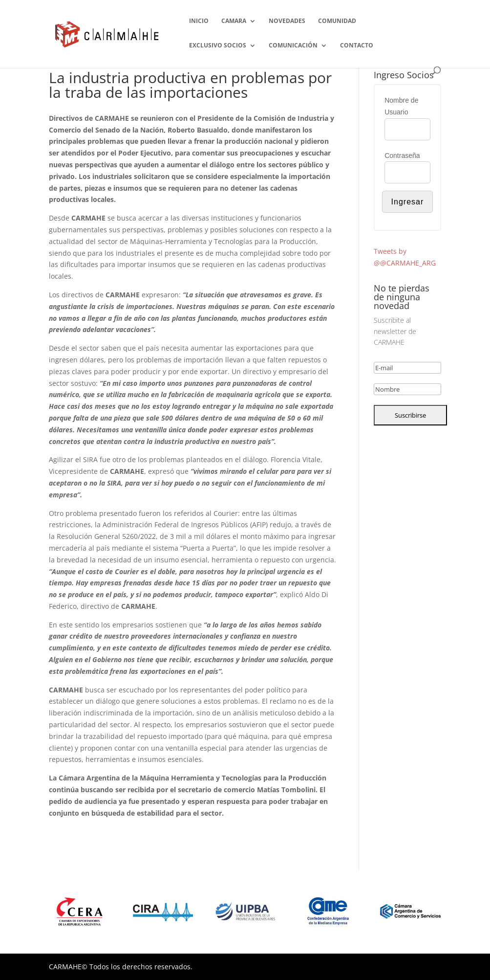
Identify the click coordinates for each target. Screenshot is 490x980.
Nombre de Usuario (401, 106)
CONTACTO (357, 46)
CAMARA (234, 21)
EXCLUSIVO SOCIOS (218, 46)
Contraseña (402, 156)
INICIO (199, 21)
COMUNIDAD (337, 21)
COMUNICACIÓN (293, 46)
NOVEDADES (287, 21)
